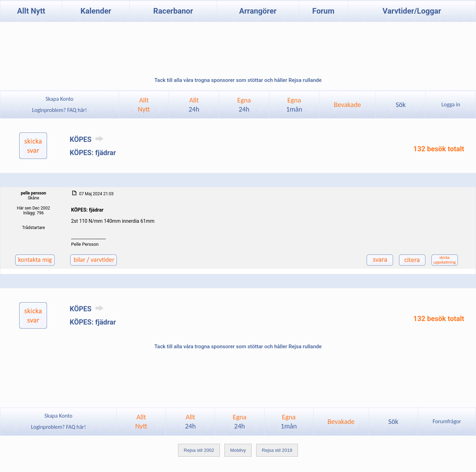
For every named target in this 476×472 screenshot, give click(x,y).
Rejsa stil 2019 (277, 450)
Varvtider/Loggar (412, 11)
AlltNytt (144, 105)
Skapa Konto (60, 99)
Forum (323, 11)
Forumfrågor (447, 421)
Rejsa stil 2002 (199, 450)
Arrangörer (258, 11)
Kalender (96, 11)
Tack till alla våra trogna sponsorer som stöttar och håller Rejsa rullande (238, 80)
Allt (194, 105)
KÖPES (88, 139)
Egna (244, 105)
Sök (401, 105)
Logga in (451, 104)
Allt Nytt (31, 11)
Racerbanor (173, 11)
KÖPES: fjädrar (93, 153)
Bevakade (347, 105)
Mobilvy (238, 450)
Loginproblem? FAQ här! (59, 110)
